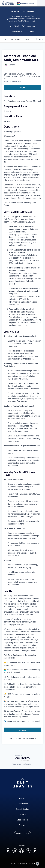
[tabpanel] (22, 429)
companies (15, 39)
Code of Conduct (23, 809)
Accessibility (22, 804)
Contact (22, 798)
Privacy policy (16, 764)
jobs (4, 39)
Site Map (23, 825)
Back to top (38, 864)
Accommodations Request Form (18, 648)
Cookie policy (27, 764)
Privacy (23, 814)
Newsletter (22, 834)
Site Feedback (22, 820)
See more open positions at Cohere (23, 738)
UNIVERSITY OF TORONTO (18, 864)
